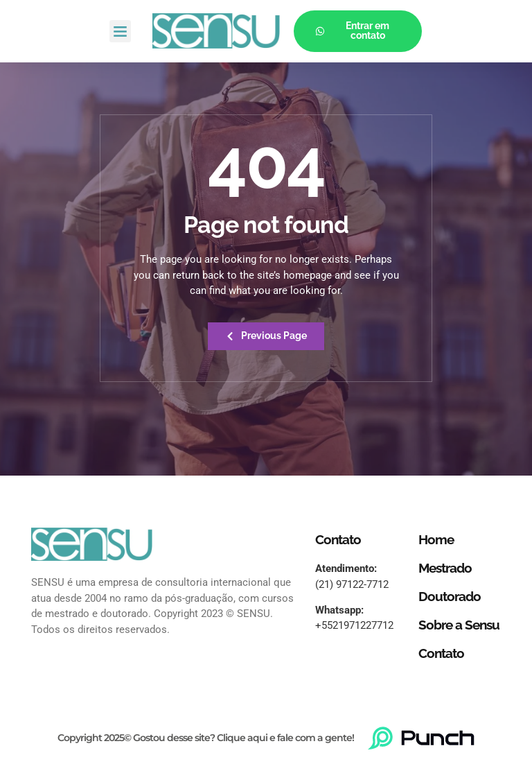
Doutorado (450, 597)
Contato (441, 653)
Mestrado (445, 568)
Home (436, 540)
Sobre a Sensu (459, 625)
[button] (121, 31)
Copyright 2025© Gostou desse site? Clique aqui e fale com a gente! (206, 738)
